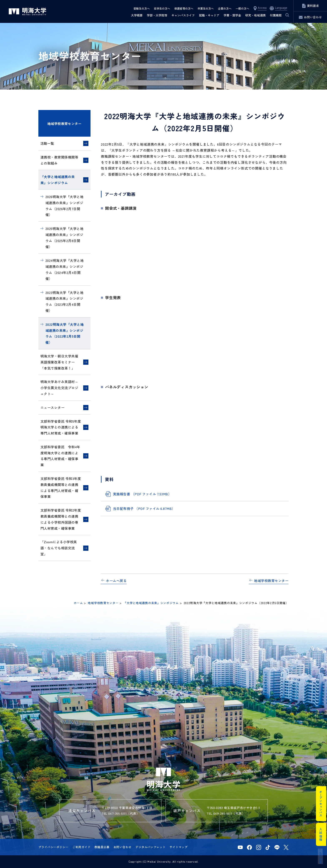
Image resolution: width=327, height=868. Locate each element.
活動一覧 (47, 143)
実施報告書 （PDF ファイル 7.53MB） (142, 494)
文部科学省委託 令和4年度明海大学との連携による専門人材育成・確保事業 (60, 456)
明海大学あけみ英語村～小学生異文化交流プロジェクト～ (59, 388)
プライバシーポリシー (53, 847)
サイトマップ (179, 847)
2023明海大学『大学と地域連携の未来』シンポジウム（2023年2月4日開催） (64, 301)
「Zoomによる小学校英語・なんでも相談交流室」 (59, 548)
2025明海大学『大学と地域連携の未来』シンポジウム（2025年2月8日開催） (64, 237)
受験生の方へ (142, 8)
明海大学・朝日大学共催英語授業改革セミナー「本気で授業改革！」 (59, 362)
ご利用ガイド (81, 847)
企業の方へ (225, 8)
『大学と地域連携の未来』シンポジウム (58, 180)
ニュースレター (52, 407)
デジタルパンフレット (150, 847)
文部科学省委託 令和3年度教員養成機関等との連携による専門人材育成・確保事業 (61, 487)
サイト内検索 (285, 15)
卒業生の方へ (206, 8)
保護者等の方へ (184, 8)
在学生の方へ (162, 8)
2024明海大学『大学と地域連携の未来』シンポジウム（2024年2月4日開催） (65, 269)
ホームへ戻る (116, 581)
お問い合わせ (123, 847)
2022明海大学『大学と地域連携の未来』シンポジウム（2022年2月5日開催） (65, 333)
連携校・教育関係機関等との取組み (59, 160)
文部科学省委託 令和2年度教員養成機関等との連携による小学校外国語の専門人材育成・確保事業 (61, 519)
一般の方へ (242, 8)
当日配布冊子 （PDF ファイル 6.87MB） (144, 508)
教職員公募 (102, 847)
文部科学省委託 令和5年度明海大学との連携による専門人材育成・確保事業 (61, 427)
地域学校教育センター (65, 124)
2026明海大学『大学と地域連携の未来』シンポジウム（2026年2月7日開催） (64, 206)
